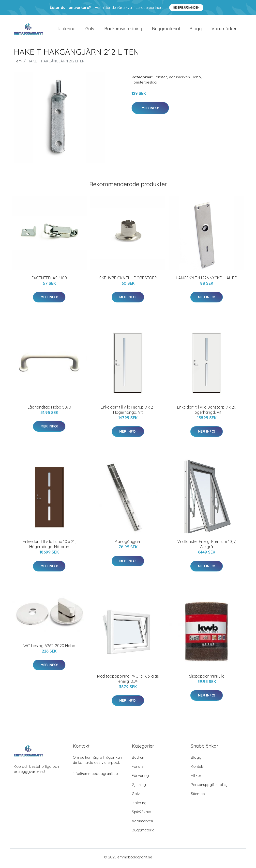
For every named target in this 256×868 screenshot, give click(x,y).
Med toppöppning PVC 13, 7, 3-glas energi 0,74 (128, 681)
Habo (196, 79)
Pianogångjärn (128, 544)
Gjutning (139, 787)
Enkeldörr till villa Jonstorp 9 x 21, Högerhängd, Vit (207, 412)
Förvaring (140, 778)
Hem (18, 64)
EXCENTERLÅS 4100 (49, 280)
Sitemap (198, 796)
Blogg (196, 30)
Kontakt (198, 769)
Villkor (196, 778)
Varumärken (225, 30)
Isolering (67, 30)
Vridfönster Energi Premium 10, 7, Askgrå (207, 547)
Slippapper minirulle (207, 679)
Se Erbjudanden (186, 7)
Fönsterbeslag (144, 85)
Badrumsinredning (123, 30)
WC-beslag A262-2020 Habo (49, 648)
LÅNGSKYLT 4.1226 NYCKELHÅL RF (207, 280)
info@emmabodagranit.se (95, 776)
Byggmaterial (166, 30)
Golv (90, 30)
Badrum (139, 760)
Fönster (160, 79)
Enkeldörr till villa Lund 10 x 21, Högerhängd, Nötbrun (49, 547)
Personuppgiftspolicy (209, 787)
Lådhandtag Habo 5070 (49, 410)
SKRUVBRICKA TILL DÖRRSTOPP (128, 280)
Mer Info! (150, 110)
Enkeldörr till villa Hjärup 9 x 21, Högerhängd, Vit (128, 412)
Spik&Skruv (141, 814)
